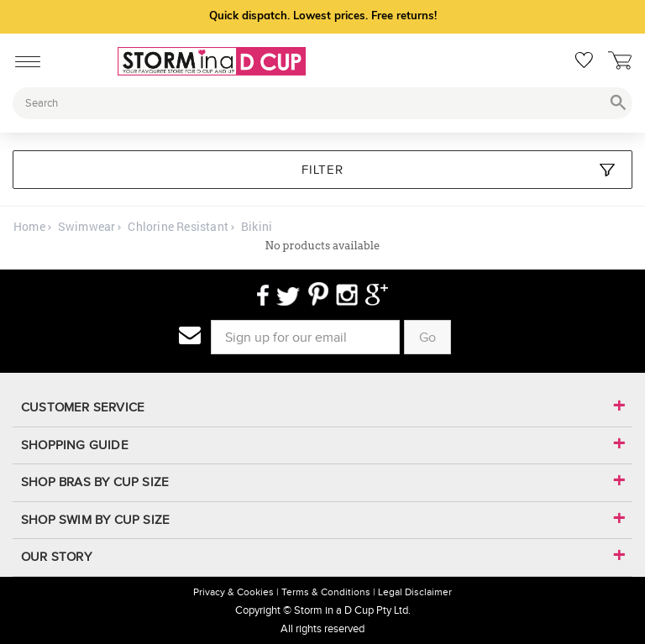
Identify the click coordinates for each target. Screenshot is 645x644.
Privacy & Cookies (233, 592)
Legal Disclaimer (415, 592)
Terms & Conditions (326, 592)
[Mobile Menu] (23, 58)
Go (427, 337)
